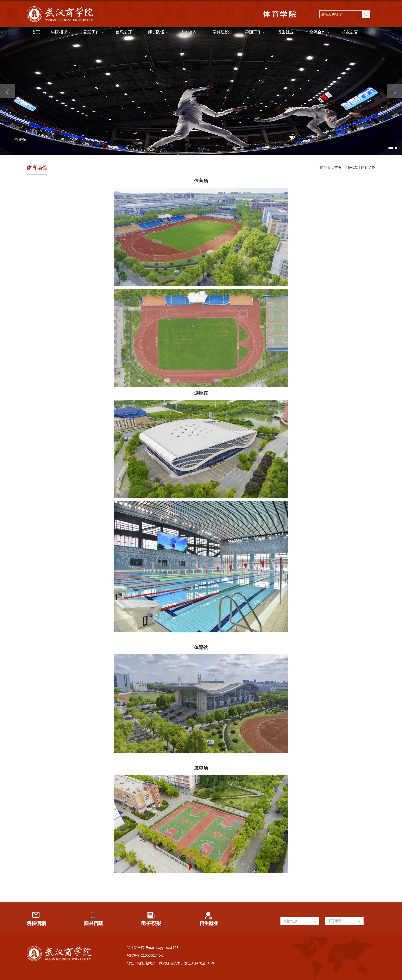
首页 (36, 32)
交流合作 (320, 32)
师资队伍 (159, 32)
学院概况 (62, 32)
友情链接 (290, 921)
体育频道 (335, 921)
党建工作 (94, 32)
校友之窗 (353, 32)
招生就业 (288, 32)
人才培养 (191, 32)
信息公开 (126, 32)
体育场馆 (368, 167)
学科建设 (223, 32)
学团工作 (256, 32)
